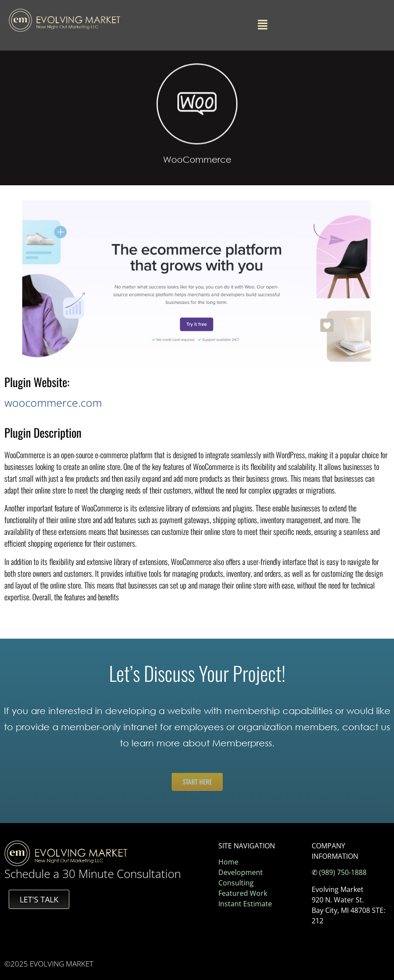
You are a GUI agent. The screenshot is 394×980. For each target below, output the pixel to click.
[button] (262, 25)
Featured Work (243, 893)
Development (241, 872)
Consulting (236, 883)
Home (228, 862)
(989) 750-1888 (343, 872)
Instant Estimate (245, 904)
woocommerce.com (53, 402)
